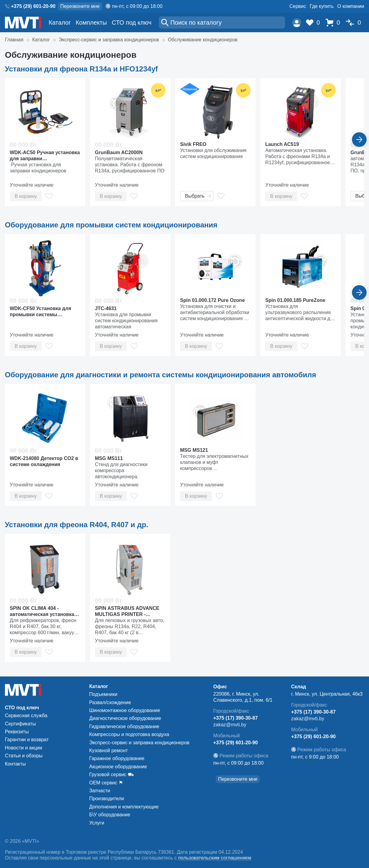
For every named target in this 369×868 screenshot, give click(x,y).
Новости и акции (24, 748)
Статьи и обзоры (24, 756)
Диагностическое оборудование (125, 718)
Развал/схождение (110, 702)
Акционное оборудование (118, 767)
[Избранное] (315, 23)
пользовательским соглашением (215, 858)
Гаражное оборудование (117, 758)
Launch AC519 (282, 144)
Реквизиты (17, 732)
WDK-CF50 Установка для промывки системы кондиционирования (40, 312)
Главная (14, 40)
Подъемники (103, 694)
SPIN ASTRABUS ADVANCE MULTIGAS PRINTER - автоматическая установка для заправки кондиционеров (127, 612)
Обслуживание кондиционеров (203, 40)
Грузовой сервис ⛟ (111, 775)
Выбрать (198, 196)
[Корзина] (334, 23)
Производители (107, 799)
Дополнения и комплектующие (124, 807)
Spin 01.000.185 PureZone (295, 300)
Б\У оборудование (110, 815)
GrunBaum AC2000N (119, 152)
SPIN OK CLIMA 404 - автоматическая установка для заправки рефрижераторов (42, 612)
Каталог (60, 22)
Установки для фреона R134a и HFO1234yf (81, 69)
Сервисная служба (26, 716)
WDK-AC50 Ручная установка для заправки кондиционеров (45, 156)
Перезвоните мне (80, 6)
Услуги (97, 823)
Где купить (322, 6)
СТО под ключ (132, 22)
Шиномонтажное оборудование (125, 710)
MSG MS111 (109, 458)
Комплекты (91, 22)
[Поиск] (222, 22)
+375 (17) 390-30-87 (235, 718)
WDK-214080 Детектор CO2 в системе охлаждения (44, 461)
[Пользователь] (297, 23)
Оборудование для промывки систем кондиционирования (111, 225)
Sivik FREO (193, 144)
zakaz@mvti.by (230, 725)
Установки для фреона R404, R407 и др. (77, 525)
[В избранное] (49, 196)
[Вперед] (359, 140)
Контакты (15, 764)
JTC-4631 (106, 308)
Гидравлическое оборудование (124, 726)
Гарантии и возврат (27, 740)
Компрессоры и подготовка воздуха (129, 734)
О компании (351, 6)
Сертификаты (20, 724)
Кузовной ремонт (108, 750)
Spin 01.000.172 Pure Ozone (212, 300)
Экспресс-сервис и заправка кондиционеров (109, 40)
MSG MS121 (194, 450)
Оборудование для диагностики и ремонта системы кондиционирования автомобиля (160, 375)
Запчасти (100, 791)
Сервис (298, 6)
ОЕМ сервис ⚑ (106, 783)
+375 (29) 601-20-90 (33, 6)
